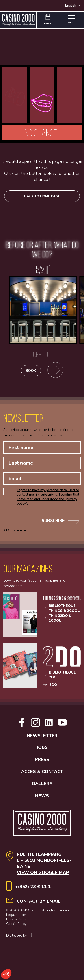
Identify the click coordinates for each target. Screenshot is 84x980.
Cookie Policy (16, 924)
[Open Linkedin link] (49, 726)
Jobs (42, 747)
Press (42, 759)
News (42, 796)
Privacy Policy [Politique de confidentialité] (17, 919)
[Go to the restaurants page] (55, 371)
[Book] (48, 20)
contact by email (39, 901)
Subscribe (60, 521)
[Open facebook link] (22, 726)
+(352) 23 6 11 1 (33, 887)
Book (31, 371)
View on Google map (43, 872)
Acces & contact (42, 772)
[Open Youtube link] (62, 726)
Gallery (42, 784)
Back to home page (42, 196)
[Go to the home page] (19, 20)
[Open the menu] (71, 20)
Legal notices (16, 915)
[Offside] (42, 319)
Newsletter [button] (42, 736)
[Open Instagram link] (35, 726)
